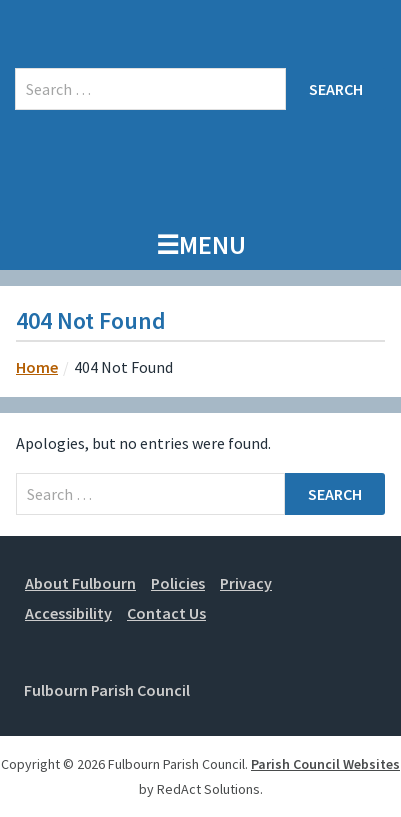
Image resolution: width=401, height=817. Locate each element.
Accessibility (68, 613)
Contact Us (166, 613)
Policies (178, 583)
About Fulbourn (80, 583)
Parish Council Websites (325, 764)
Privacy (246, 583)
